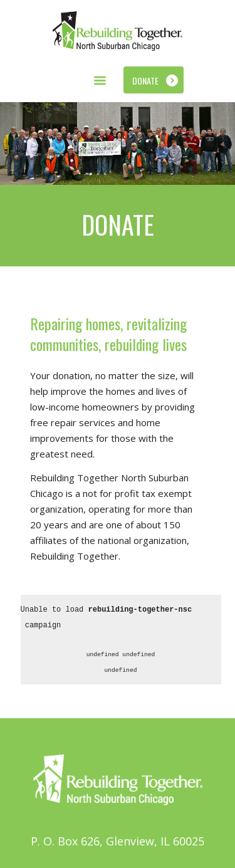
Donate (145, 81)
